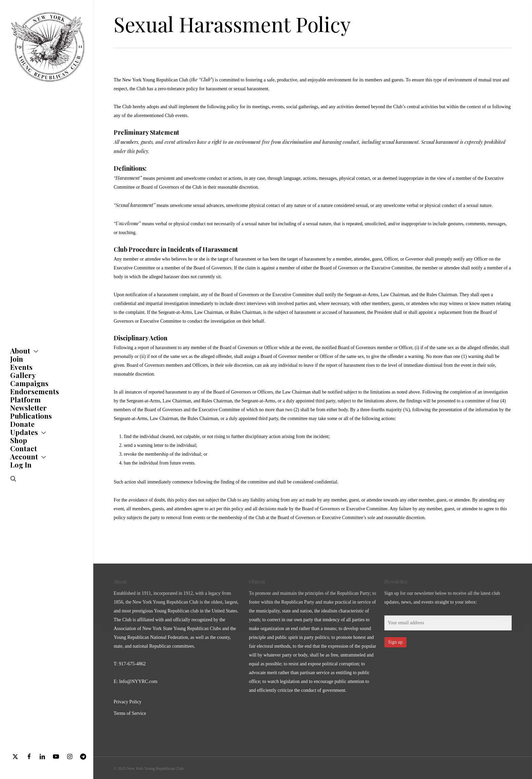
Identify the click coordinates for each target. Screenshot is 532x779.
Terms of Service (130, 713)
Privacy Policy (128, 702)
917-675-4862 (132, 664)
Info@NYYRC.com (138, 681)
